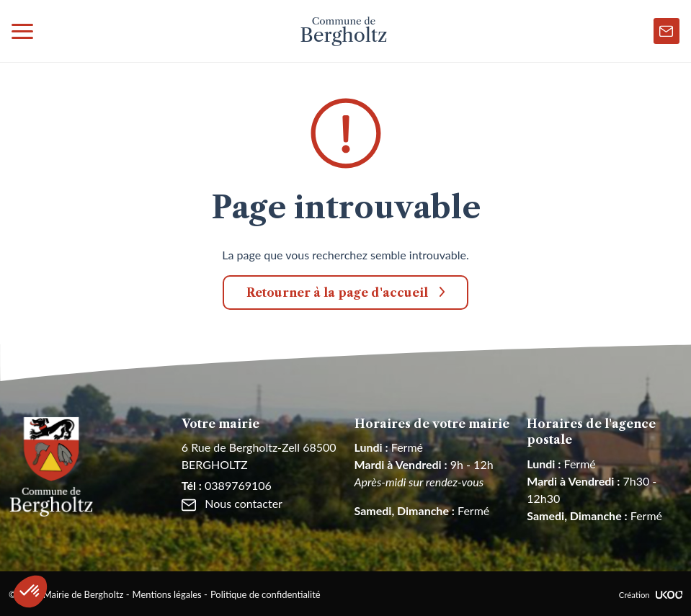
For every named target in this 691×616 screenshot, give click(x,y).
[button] (30, 592)
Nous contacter (232, 503)
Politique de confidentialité (266, 594)
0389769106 (227, 485)
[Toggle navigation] (22, 31)
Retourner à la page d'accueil (337, 293)
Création (651, 595)
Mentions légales (167, 594)
